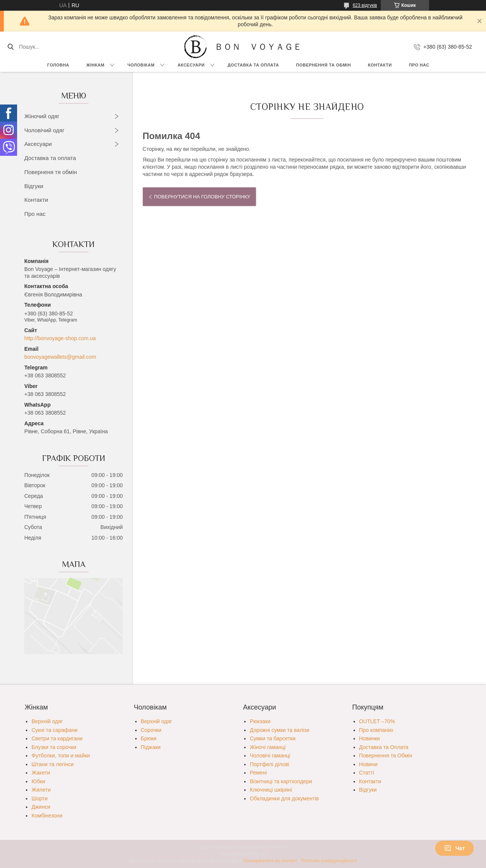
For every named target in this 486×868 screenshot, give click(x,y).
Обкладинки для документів (284, 798)
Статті (367, 773)
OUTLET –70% (377, 721)
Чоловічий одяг (44, 130)
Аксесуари (191, 65)
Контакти (380, 65)
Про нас (419, 65)
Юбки (38, 781)
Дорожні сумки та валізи (280, 730)
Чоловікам (141, 65)
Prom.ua (279, 847)
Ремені (258, 773)
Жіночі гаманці (268, 747)
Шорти (39, 798)
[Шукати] (10, 47)
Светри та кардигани (57, 738)
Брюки (149, 738)
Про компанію (376, 730)
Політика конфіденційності (329, 861)
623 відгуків (365, 5)
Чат (454, 848)
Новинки (370, 738)
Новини (368, 764)
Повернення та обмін (323, 65)
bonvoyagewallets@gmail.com (60, 357)
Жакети (41, 773)
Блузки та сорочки (54, 747)
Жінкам (95, 65)
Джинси (41, 807)
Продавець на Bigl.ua (243, 854)
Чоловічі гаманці (270, 756)
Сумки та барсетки (273, 738)
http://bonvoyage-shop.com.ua (60, 338)
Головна (58, 65)
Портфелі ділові (270, 764)
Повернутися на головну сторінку (202, 197)
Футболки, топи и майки (61, 756)
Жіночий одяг (42, 116)
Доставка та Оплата (253, 65)
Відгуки (34, 186)
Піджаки (151, 747)
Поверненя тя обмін (51, 172)
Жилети (41, 790)
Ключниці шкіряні (271, 790)
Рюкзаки (260, 721)
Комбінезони (47, 816)
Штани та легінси (53, 764)
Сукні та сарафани (54, 730)
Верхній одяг (47, 721)
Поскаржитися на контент (270, 861)
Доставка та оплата (50, 158)
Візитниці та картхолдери (281, 781)
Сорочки (151, 730)
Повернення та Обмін (386, 756)
